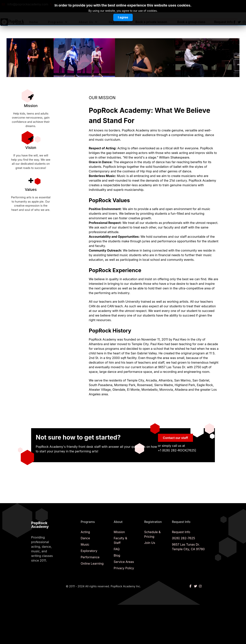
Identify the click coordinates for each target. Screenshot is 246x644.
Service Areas (124, 562)
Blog (117, 555)
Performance (90, 557)
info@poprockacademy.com (28, 4)
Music (85, 544)
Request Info (223, 22)
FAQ (117, 549)
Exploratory (89, 551)
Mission (119, 532)
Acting (85, 532)
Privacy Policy (124, 568)
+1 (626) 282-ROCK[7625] (74, 4)
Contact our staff (176, 438)
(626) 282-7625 (184, 538)
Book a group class (191, 22)
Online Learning (92, 563)
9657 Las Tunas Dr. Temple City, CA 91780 (130, 4)
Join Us (150, 543)
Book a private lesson (151, 22)
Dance (85, 538)
